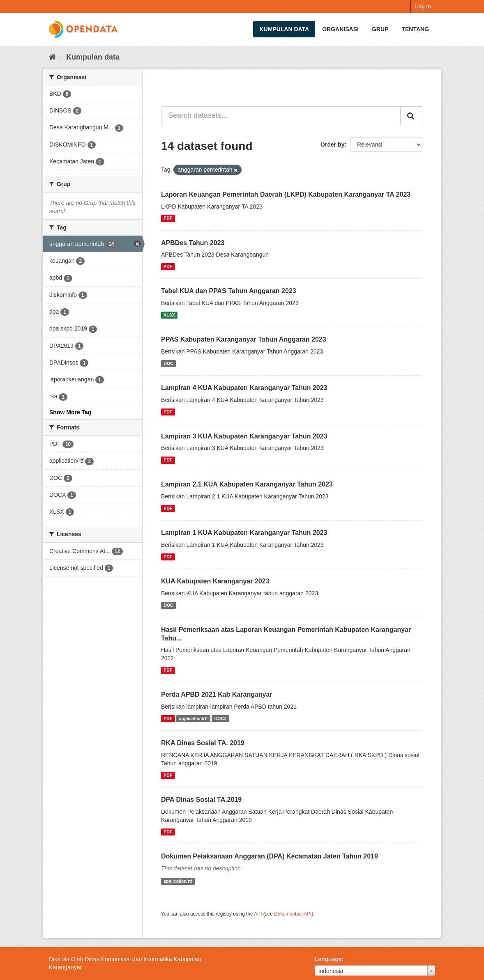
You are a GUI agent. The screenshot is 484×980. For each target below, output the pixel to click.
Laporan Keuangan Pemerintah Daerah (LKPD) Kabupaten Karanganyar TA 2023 (286, 194)
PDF (168, 218)
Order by (332, 145)
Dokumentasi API (293, 914)
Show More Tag (70, 412)
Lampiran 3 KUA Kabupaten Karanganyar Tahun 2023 (244, 436)
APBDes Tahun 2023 (193, 243)
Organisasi (340, 29)
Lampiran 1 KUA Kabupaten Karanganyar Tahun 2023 (244, 533)
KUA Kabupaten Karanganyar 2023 (215, 581)
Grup (380, 29)
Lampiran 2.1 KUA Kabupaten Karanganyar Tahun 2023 (247, 484)
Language (328, 959)
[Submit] (411, 116)
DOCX (221, 718)
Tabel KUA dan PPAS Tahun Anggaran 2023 (229, 291)
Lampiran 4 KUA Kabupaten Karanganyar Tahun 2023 (244, 388)
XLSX (169, 315)
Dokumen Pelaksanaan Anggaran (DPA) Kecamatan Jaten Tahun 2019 (270, 856)
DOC (168, 363)
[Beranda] (52, 57)
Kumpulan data (284, 29)
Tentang (415, 29)
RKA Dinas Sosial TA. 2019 (203, 743)
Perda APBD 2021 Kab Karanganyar (217, 694)
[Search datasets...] (281, 116)
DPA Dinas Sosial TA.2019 (201, 800)
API (258, 914)
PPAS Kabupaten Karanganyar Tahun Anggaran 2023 (244, 339)
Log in (423, 6)
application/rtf (193, 718)
